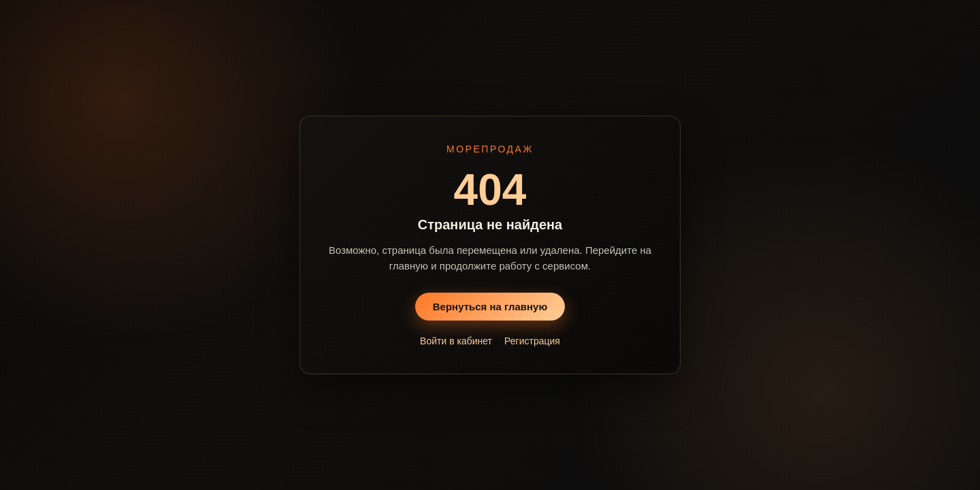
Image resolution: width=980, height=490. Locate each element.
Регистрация (532, 341)
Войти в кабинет (456, 341)
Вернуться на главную (490, 307)
